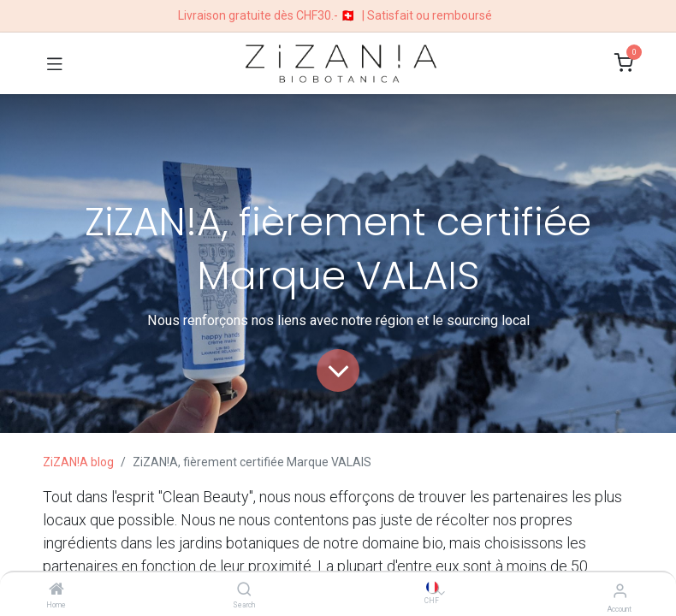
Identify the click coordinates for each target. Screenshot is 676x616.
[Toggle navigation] (55, 63)
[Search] (244, 590)
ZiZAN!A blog (78, 462)
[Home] (56, 590)
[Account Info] (620, 591)
